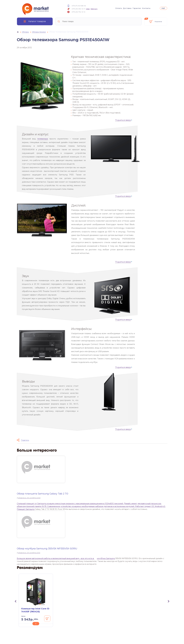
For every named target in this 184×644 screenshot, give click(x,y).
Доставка (127, 8)
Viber (88, 9)
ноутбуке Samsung (106, 558)
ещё (163, 8)
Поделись (25, 440)
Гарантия (137, 8)
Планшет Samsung (26, 509)
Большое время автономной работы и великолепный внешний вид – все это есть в (56, 558)
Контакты (146, 8)
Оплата (118, 8)
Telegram (94, 9)
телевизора (43, 139)
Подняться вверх (123, 120)
